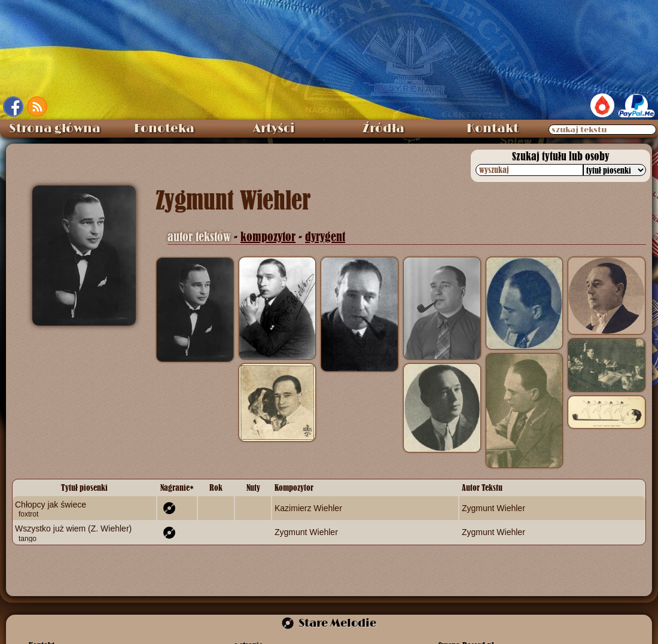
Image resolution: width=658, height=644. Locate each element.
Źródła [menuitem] (383, 129)
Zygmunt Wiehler (493, 508)
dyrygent (325, 237)
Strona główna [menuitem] (55, 129)
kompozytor (268, 237)
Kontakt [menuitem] (493, 129)
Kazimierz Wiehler (308, 508)
